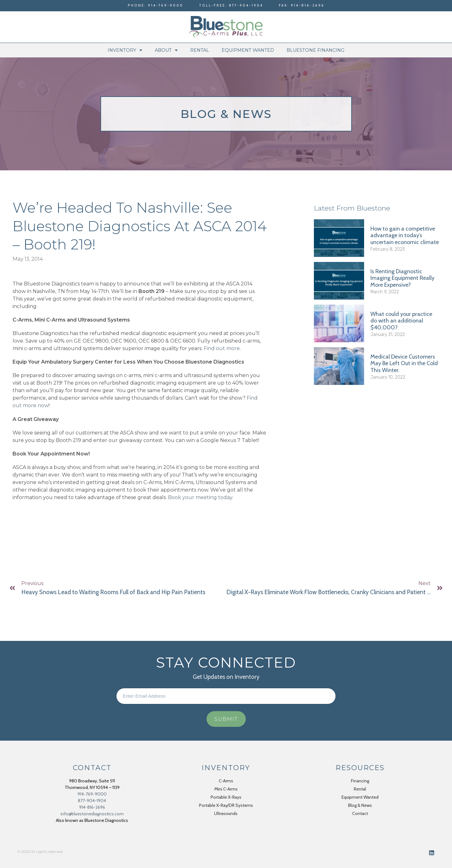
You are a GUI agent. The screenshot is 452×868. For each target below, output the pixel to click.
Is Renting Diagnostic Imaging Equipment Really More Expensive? (402, 278)
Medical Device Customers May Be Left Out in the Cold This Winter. (404, 363)
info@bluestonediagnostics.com (92, 814)
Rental (200, 50)
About (166, 50)
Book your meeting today (200, 497)
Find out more (222, 348)
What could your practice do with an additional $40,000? (401, 321)
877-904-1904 (92, 801)
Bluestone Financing (315, 50)
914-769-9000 (92, 794)
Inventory (125, 50)
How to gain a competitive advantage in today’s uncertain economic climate (405, 235)
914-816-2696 (92, 807)
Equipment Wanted (248, 50)
